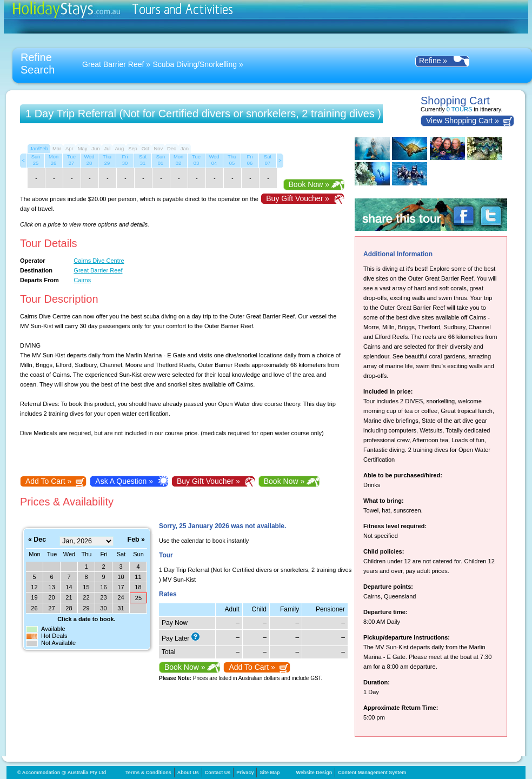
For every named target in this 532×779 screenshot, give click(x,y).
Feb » (136, 540)
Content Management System (372, 773)
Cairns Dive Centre (99, 261)
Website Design (314, 773)
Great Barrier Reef (113, 64)
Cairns (82, 280)
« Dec (37, 540)
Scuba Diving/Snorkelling (195, 64)
